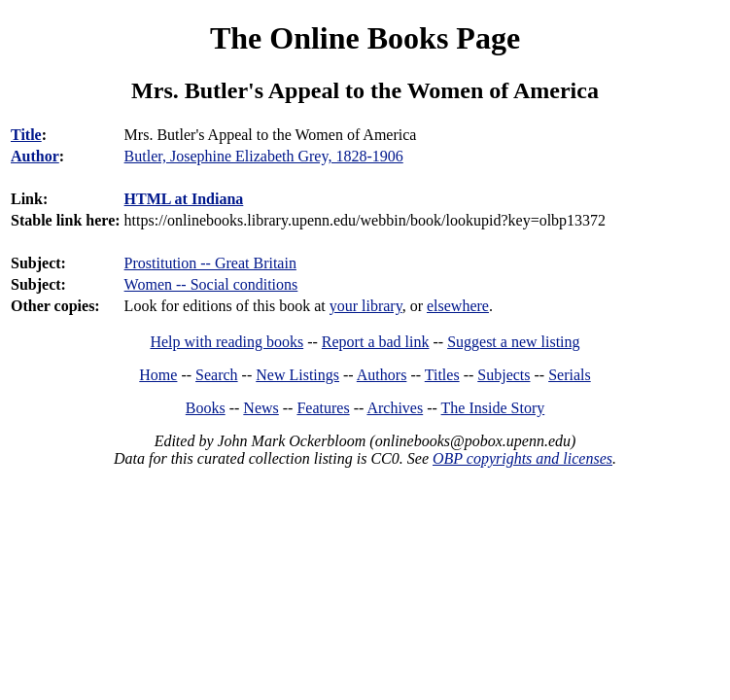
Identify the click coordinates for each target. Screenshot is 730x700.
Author (35, 156)
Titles (442, 375)
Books (206, 408)
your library (366, 306)
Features (323, 408)
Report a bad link (376, 342)
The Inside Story (493, 408)
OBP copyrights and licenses (522, 458)
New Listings (297, 375)
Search (217, 375)
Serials (570, 375)
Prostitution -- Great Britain (210, 263)
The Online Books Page (365, 38)
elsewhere (458, 306)
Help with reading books (226, 342)
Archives (395, 408)
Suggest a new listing (513, 342)
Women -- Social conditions (211, 284)
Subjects (504, 375)
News (261, 408)
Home (158, 375)
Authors (382, 375)
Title (26, 135)
